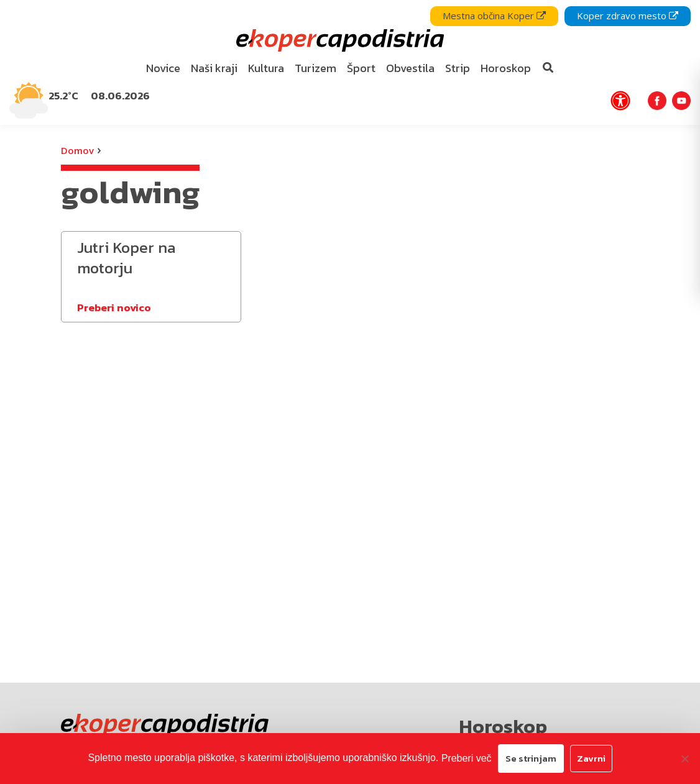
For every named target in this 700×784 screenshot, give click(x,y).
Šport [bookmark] (361, 68)
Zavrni (591, 758)
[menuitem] (163, 69)
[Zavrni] (684, 759)
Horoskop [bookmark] (506, 68)
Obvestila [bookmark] (410, 68)
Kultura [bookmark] (266, 68)
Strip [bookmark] (458, 68)
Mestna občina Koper (494, 16)
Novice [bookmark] (163, 68)
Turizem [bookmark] (315, 68)
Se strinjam (531, 758)
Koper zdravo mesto (628, 16)
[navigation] (350, 62)
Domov (77, 150)
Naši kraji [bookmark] (214, 68)
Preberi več (467, 758)
